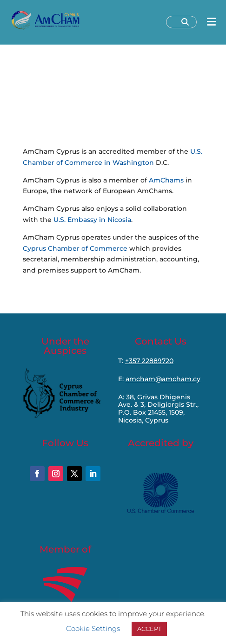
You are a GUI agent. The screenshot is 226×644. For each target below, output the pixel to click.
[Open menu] (211, 22)
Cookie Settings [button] (93, 628)
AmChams (166, 180)
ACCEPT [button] (149, 629)
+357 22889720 (149, 361)
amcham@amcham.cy (163, 379)
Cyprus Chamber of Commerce (75, 248)
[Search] (185, 22)
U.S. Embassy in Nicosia (92, 220)
